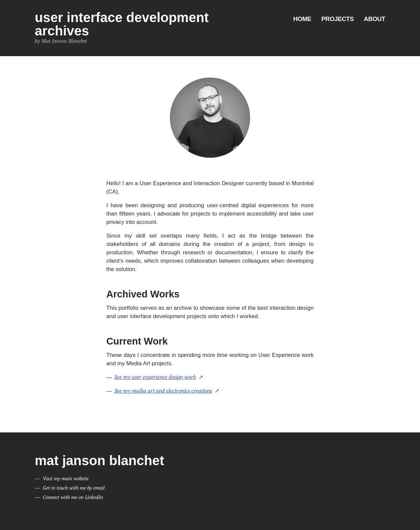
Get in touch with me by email (74, 488)
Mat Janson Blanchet (99, 460)
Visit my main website (66, 478)
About (375, 19)
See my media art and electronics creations (163, 391)
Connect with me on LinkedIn (73, 497)
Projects (338, 19)
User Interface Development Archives (122, 24)
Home (302, 19)
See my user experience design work (155, 377)
